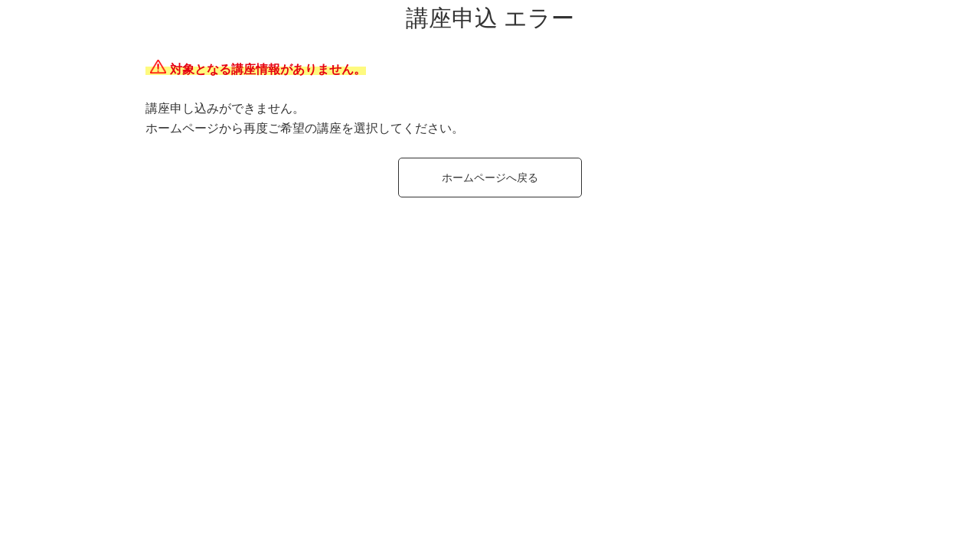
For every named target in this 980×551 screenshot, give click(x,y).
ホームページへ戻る (490, 178)
